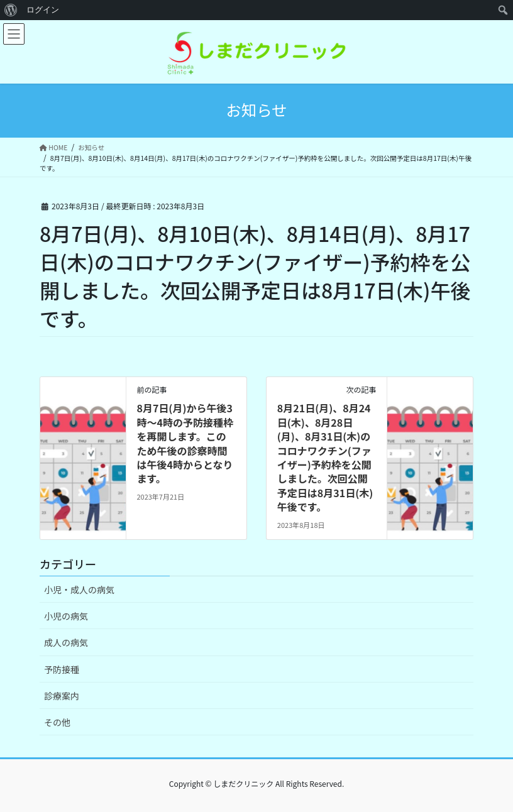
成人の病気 (66, 642)
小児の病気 (66, 616)
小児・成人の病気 (79, 590)
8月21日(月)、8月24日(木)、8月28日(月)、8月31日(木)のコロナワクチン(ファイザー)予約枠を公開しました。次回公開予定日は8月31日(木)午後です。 (325, 457)
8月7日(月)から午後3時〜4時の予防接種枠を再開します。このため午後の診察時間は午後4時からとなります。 (185, 443)
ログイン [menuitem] (43, 10)
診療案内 (62, 696)
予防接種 (62, 669)
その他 (57, 722)
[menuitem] (11, 10)
